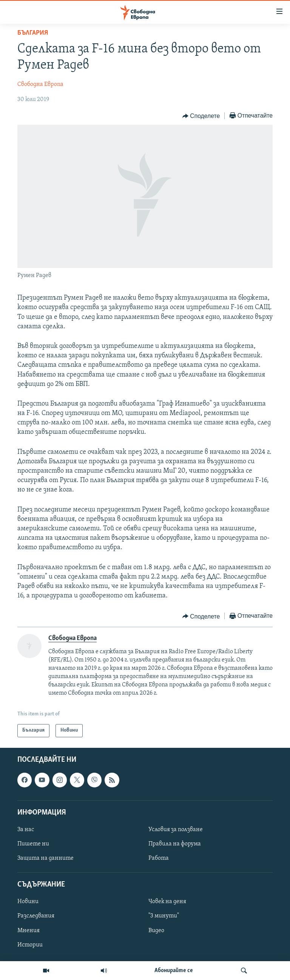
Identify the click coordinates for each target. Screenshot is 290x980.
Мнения (29, 930)
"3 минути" (164, 916)
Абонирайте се (174, 971)
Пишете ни (33, 844)
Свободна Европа (40, 84)
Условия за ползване (176, 830)
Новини (28, 902)
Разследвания (36, 916)
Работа (159, 858)
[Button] (201, 116)
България (33, 33)
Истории (30, 945)
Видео (156, 930)
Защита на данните (46, 858)
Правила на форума (175, 844)
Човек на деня (167, 902)
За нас (26, 830)
